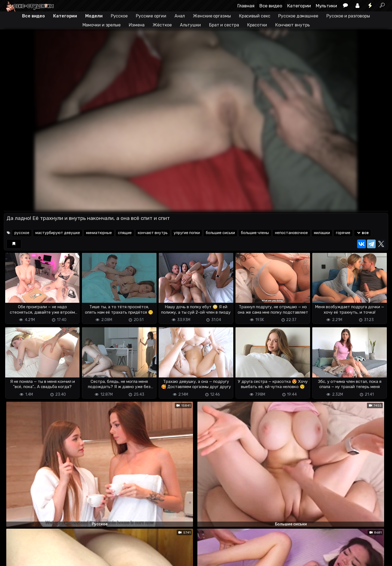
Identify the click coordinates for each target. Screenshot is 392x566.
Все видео (271, 6)
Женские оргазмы (212, 16)
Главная (246, 6)
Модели (94, 16)
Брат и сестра (224, 25)
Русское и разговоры (348, 16)
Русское (119, 16)
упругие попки (187, 233)
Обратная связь (61, 559)
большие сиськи (220, 233)
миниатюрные (99, 233)
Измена (137, 25)
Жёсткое (162, 25)
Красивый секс (255, 16)
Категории (299, 6)
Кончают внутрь (293, 25)
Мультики (326, 6)
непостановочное (291, 233)
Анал (180, 16)
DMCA (13, 559)
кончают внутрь (153, 233)
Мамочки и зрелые (102, 25)
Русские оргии (151, 16)
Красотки (257, 25)
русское (22, 233)
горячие (343, 233)
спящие (125, 233)
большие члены (255, 233)
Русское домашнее (298, 16)
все (362, 233)
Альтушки (190, 25)
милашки (322, 233)
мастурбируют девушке (58, 233)
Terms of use (32, 559)
